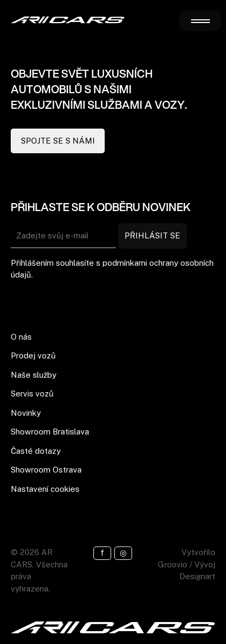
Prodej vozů (33, 355)
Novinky (26, 413)
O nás (21, 337)
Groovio (173, 564)
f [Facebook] (102, 553)
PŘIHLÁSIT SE (152, 235)
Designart (197, 576)
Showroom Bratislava (50, 432)
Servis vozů (32, 394)
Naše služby (34, 375)
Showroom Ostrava (46, 470)
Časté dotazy (36, 451)
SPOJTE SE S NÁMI (58, 141)
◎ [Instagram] (123, 553)
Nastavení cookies (45, 489)
